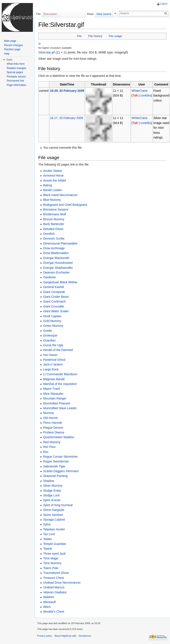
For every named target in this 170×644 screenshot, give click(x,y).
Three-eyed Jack (54, 554)
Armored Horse (53, 175)
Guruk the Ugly (53, 345)
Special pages (15, 72)
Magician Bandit (54, 379)
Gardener (49, 277)
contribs (146, 95)
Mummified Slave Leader (60, 408)
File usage (115, 36)
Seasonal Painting (55, 476)
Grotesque (50, 335)
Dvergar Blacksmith (56, 258)
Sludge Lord (51, 495)
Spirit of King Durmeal (58, 505)
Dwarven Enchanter (56, 272)
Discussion (50, 14)
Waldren (49, 597)
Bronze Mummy (54, 219)
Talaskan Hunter (54, 529)
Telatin (47, 539)
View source (104, 14)
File (79, 36)
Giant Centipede (54, 292)
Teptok (47, 549)
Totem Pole (51, 568)
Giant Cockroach (54, 301)
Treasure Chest (53, 578)
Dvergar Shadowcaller (58, 268)
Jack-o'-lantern (53, 364)
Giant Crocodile (54, 306)
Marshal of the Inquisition (60, 384)
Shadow (49, 481)
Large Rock (51, 369)
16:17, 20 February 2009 (67, 118)
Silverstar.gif (47, 52)
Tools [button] (9, 60)
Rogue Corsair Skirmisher (60, 457)
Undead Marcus (54, 587)
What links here (16, 64)
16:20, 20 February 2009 (67, 91)
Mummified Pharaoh (57, 403)
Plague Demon (53, 428)
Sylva (47, 524)
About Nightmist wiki (65, 636)
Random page (12, 49)
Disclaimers (85, 636)
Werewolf (49, 602)
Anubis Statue (52, 171)
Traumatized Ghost (56, 573)
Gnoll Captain (52, 316)
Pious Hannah (53, 423)
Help (7, 54)
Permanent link (15, 81)
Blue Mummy (52, 200)
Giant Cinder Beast (56, 297)
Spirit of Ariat (52, 500)
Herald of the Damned (58, 350)
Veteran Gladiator (55, 592)
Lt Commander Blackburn (60, 374)
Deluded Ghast (53, 229)
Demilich (49, 234)
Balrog (47, 185)
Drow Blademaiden (56, 253)
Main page (10, 41)
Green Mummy (53, 326)
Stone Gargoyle (54, 510)
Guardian (49, 340)
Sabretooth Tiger (54, 466)
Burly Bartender (54, 224)
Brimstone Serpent (56, 209)
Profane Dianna (54, 432)
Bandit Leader (52, 190)
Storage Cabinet (54, 520)
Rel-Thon (49, 447)
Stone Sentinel (53, 515)
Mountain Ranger (55, 398)
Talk (135, 95)
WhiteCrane (140, 91)
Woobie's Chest (54, 612)
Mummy (48, 413)
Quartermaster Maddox (59, 437)
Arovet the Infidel (54, 180)
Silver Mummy (53, 486)
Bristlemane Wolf (55, 214)
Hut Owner (50, 355)
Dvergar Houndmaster (58, 263)
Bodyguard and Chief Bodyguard (65, 205)
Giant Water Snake (56, 311)
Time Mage (51, 558)
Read (90, 14)
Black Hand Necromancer (60, 195)
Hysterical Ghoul (54, 360)
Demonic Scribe (54, 238)
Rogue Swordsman (56, 461)
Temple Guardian (55, 544)
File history (95, 36)
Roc (46, 452)
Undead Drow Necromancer (62, 583)
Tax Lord (49, 534)
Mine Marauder (53, 394)
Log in (164, 4)
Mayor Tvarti (51, 389)
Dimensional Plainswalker (60, 243)
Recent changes (14, 45)
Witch (47, 607)
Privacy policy (45, 636)
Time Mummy (52, 563)
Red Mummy (52, 442)
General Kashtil (53, 287)
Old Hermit (50, 418)
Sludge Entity (52, 491)
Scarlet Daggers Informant (61, 471)
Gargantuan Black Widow (60, 282)
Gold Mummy (52, 321)
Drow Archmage (54, 248)
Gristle (47, 331)
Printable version (16, 77)
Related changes (16, 68)
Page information (17, 85)
